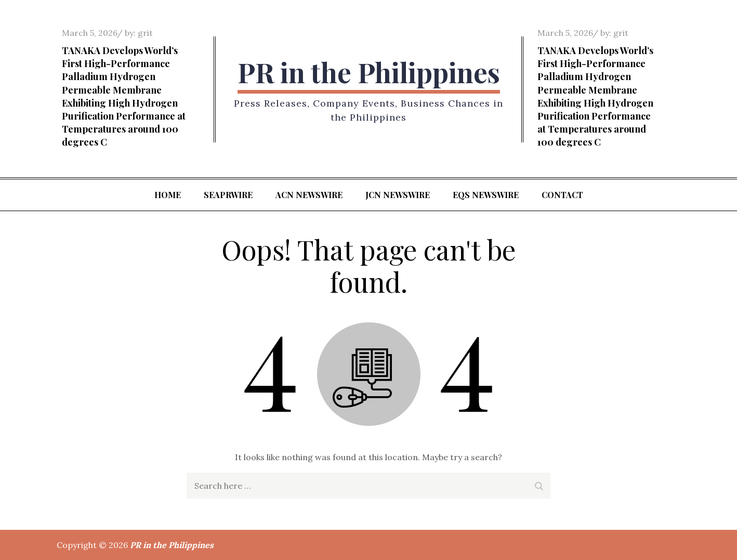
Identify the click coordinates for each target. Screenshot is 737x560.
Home (168, 195)
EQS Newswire (486, 195)
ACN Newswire (309, 195)
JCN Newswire (398, 195)
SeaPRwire (228, 195)
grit (145, 33)
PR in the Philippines (369, 72)
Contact (562, 195)
